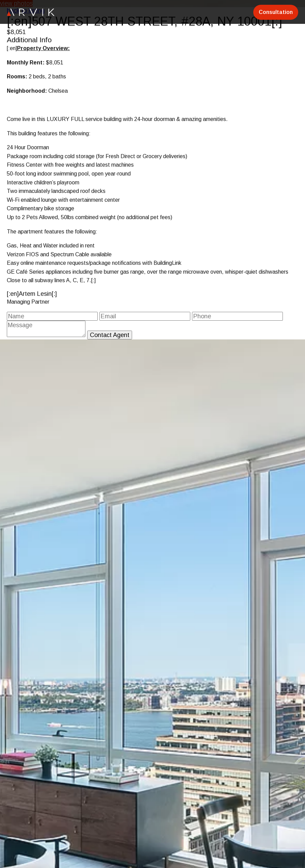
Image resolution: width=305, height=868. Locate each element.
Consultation (276, 12)
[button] (299, 756)
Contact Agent (110, 335)
